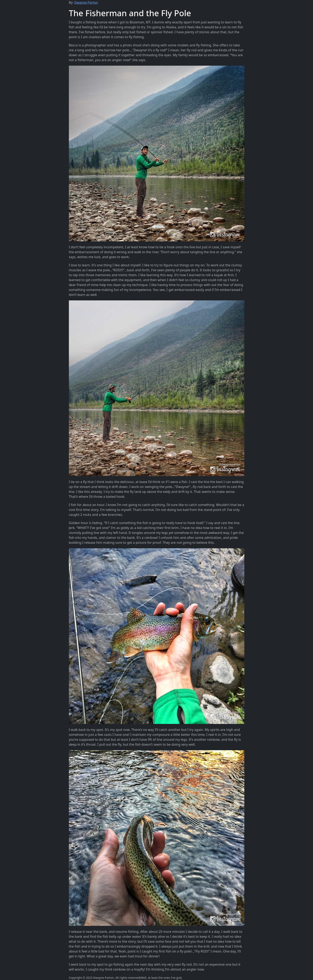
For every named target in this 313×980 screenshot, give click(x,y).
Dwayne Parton (86, 2)
